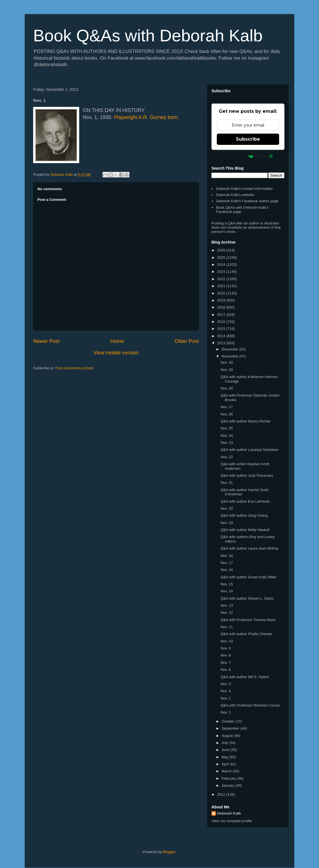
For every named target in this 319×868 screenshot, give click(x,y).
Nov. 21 (227, 483)
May (225, 757)
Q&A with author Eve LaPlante (245, 501)
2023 (222, 272)
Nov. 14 (227, 591)
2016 (222, 322)
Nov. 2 (226, 698)
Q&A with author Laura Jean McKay (249, 548)
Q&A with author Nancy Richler (245, 421)
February (229, 778)
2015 (222, 329)
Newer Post (46, 341)
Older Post (187, 341)
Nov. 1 (226, 712)
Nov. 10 (227, 641)
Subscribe (248, 139)
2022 (222, 279)
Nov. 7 (226, 663)
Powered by (248, 156)
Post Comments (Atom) (75, 368)
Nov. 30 (227, 362)
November (231, 356)
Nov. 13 (227, 605)
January (229, 785)
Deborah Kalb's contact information (244, 189)
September (231, 728)
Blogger (169, 852)
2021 (222, 286)
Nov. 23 (227, 443)
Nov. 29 (227, 370)
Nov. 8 (226, 655)
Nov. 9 (226, 648)
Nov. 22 (227, 457)
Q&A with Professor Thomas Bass (248, 620)
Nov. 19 (227, 523)
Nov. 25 (227, 428)
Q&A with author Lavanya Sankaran (249, 450)
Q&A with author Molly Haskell (245, 530)
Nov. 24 (227, 436)
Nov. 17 (227, 563)
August (228, 736)
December (231, 349)
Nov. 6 (226, 670)
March (227, 771)
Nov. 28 (227, 388)
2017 (222, 315)
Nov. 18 (227, 556)
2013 (222, 343)
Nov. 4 (226, 691)
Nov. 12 (227, 612)
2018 (222, 307)
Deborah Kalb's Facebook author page (247, 201)
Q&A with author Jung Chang (244, 515)
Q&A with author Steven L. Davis (247, 598)
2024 (222, 265)
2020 (222, 293)
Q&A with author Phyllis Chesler (246, 634)
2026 (222, 250)
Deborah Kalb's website (235, 195)
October (229, 721)
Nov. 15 (227, 584)
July (225, 743)
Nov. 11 (227, 627)
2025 (222, 258)
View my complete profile (232, 821)
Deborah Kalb (229, 813)
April (226, 764)
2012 (222, 794)
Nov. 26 (227, 414)
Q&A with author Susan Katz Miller (248, 577)
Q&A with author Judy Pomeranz (247, 475)
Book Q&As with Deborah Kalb (148, 36)
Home (117, 341)
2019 (222, 300)
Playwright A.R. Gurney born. (147, 117)
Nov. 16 (227, 570)
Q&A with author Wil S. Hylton (245, 677)
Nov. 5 (226, 684)
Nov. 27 (227, 407)
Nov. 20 (227, 508)
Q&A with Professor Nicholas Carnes (250, 705)
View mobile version (116, 353)
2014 (222, 336)
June (226, 750)
